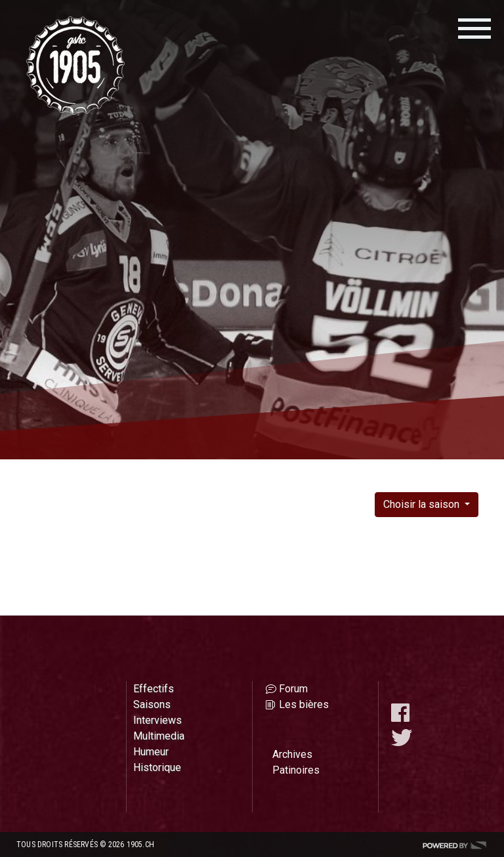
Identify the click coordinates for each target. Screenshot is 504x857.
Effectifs (154, 689)
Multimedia (159, 736)
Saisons (152, 704)
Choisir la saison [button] (423, 504)
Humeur (151, 752)
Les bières (304, 704)
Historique (157, 767)
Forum (293, 689)
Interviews (157, 720)
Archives (292, 754)
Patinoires (296, 770)
